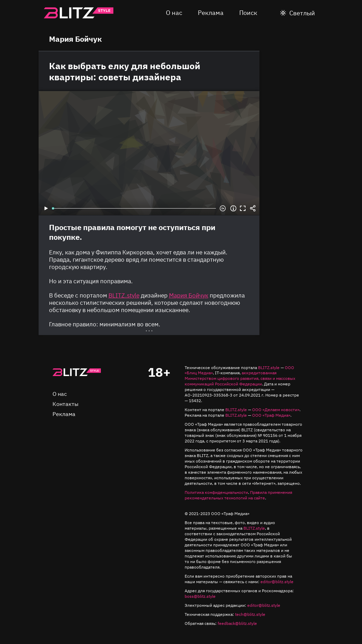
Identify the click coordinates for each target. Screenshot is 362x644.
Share (253, 209)
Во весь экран (243, 209)
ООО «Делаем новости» (276, 410)
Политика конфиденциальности (216, 492)
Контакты (66, 404)
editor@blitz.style (277, 582)
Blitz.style (79, 13)
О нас (174, 13)
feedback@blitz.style (237, 623)
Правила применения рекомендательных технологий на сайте (238, 495)
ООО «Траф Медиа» (271, 415)
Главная (77, 372)
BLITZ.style (269, 368)
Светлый (302, 13)
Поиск (248, 13)
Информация (233, 209)
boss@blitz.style (200, 596)
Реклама (211, 13)
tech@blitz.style (250, 614)
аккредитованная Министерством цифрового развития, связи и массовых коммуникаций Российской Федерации (240, 378)
